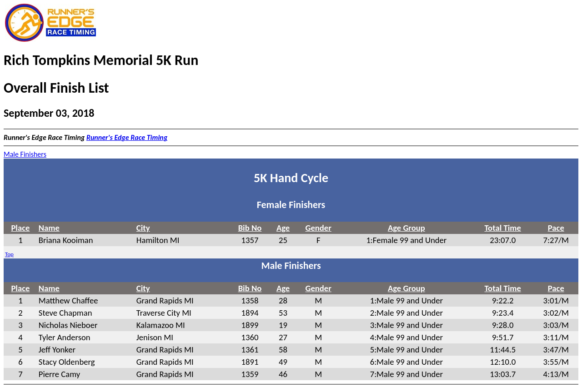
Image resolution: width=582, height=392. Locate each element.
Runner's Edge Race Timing (127, 137)
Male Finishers (25, 154)
